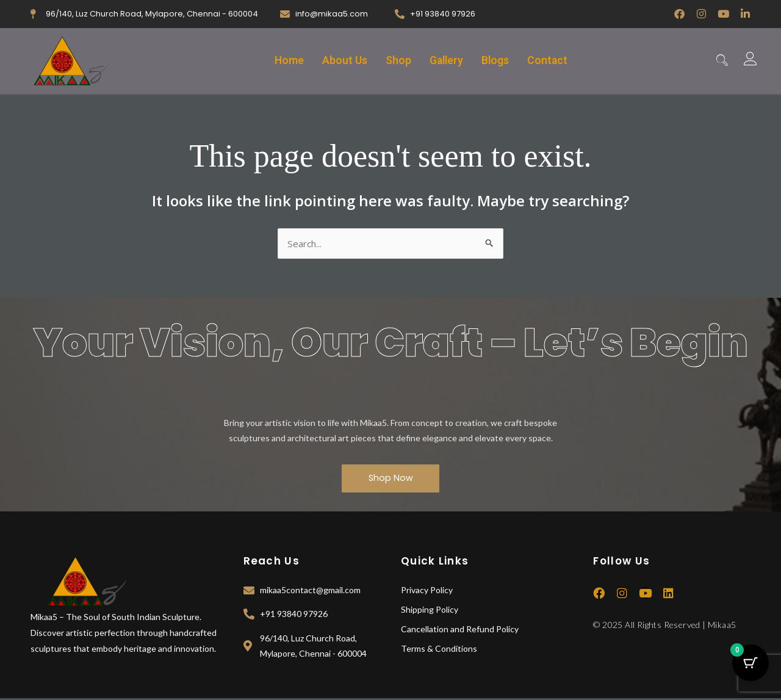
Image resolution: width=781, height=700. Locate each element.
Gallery (448, 61)
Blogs (499, 61)
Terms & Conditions (439, 650)
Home (283, 61)
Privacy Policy (427, 591)
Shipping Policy (430, 611)
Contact (553, 61)
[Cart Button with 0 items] (750, 669)
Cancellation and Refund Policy (460, 630)
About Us (341, 61)
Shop (398, 61)
